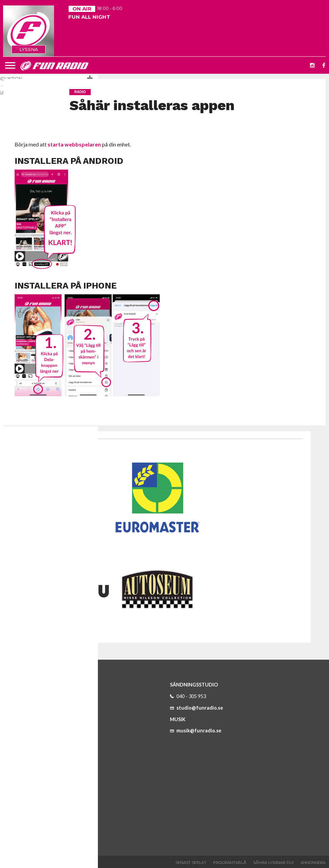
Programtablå (230, 863)
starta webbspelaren (74, 144)
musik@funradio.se (196, 731)
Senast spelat (191, 863)
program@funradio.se (43, 820)
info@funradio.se (38, 726)
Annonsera (313, 863)
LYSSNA (29, 49)
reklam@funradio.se (41, 797)
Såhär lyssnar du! (273, 863)
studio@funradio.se (196, 708)
